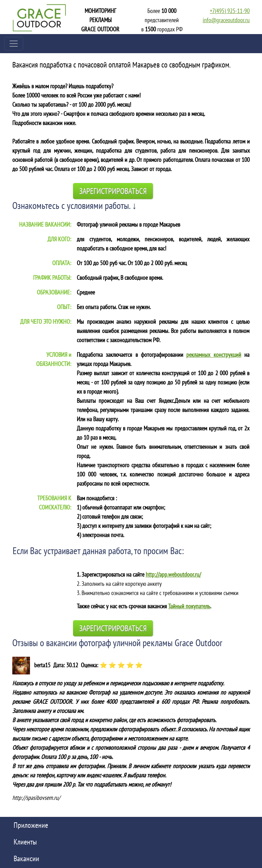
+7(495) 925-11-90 (230, 11)
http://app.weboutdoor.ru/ (173, 574)
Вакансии (26, 858)
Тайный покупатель (189, 606)
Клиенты (25, 842)
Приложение (31, 825)
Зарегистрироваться (113, 191)
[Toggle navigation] (14, 44)
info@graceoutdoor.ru (226, 20)
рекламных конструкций (214, 355)
